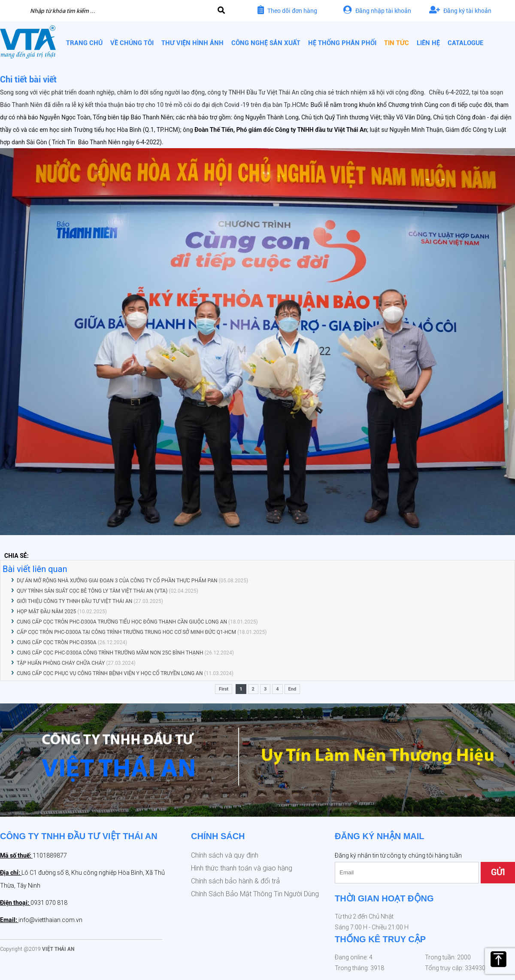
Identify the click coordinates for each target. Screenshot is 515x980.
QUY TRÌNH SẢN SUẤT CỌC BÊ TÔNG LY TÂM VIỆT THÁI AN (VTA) (92, 591)
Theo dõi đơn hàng (287, 11)
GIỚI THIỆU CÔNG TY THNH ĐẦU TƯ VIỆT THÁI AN (74, 601)
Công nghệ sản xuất (266, 43)
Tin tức (397, 43)
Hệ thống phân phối (342, 43)
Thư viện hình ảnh (192, 43)
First (224, 689)
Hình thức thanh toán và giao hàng (242, 868)
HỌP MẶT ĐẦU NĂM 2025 (46, 612)
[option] (257, 760)
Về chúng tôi (132, 43)
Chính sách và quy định (225, 855)
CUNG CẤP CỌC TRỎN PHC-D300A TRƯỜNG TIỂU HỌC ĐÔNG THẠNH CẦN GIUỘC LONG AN (122, 622)
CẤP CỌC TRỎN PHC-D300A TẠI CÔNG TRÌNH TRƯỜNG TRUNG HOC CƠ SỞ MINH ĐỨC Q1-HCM (126, 632)
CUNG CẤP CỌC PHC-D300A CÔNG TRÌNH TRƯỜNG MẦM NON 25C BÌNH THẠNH (110, 653)
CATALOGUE (465, 43)
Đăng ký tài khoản (460, 11)
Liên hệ (428, 43)
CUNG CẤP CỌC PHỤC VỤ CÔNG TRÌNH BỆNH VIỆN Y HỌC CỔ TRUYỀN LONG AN (110, 673)
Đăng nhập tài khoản (377, 11)
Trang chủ (84, 43)
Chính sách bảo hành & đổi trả (235, 881)
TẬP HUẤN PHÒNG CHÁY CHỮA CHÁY (61, 663)
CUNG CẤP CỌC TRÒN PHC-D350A (57, 642)
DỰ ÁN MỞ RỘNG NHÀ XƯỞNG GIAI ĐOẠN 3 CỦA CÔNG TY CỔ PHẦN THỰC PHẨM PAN (117, 581)
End (292, 689)
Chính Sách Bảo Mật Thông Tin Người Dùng (255, 894)
